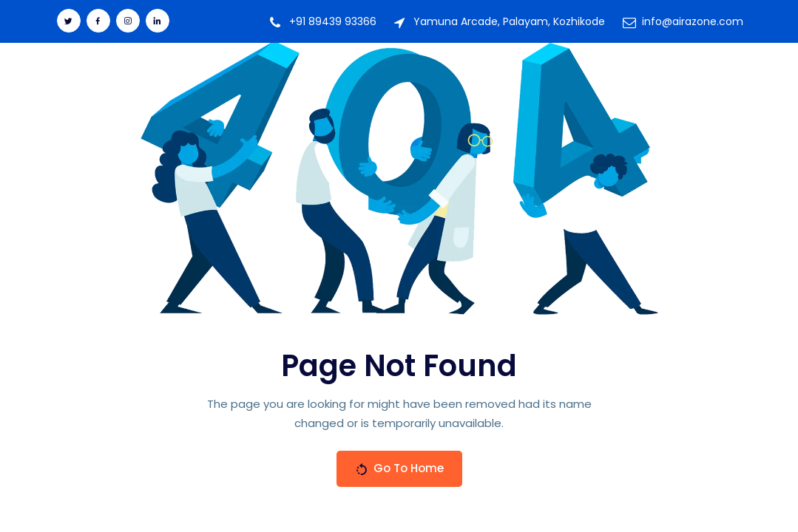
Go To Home (399, 468)
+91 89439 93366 (333, 21)
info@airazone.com (693, 21)
